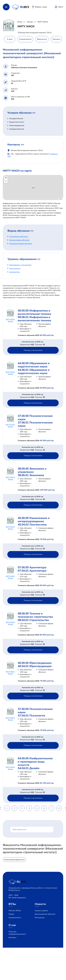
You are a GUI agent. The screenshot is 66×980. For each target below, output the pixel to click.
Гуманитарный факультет (14, 860)
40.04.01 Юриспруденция (35, 666)
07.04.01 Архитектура (32, 571)
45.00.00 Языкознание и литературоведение (34, 520)
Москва (30, 22)
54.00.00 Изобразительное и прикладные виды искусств (35, 762)
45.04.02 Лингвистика (32, 525)
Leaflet (61, 199)
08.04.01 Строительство (33, 620)
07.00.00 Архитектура (32, 567)
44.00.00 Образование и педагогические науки (34, 365)
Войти (61, 7)
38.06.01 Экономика (31, 475)
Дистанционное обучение (45, 914)
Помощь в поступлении (33, 350)
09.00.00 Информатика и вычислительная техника (34, 312)
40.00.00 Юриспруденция (35, 663)
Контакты (12, 937)
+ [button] (6, 178)
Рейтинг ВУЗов (15, 911)
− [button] (6, 181)
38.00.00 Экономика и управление (32, 470)
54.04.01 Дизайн (29, 768)
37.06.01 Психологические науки (35, 424)
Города (11, 914)
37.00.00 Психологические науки (35, 418)
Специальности (15, 918)
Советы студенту (42, 911)
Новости (40, 904)
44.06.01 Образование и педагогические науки (34, 372)
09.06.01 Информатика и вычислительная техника (34, 319)
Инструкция (40, 918)
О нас (12, 925)
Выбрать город (41, 7)
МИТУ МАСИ (43, 22)
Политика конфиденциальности (17, 933)
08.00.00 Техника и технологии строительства (35, 615)
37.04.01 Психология (31, 716)
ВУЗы (20, 22)
